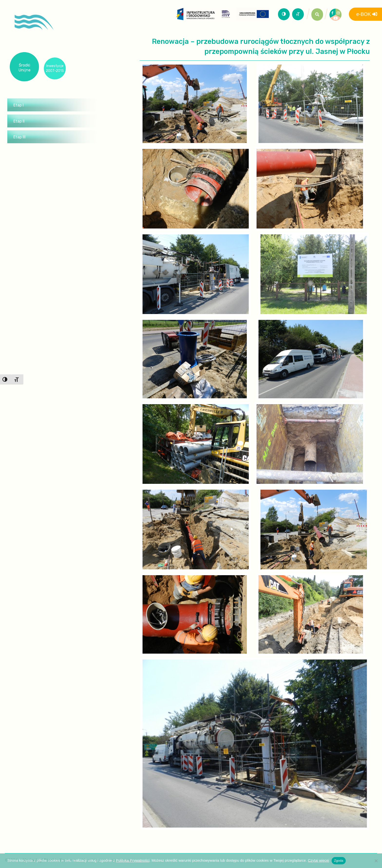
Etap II (19, 121)
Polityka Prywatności (133, 860)
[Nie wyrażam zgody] (376, 861)
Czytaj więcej (319, 860)
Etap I (19, 105)
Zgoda (339, 861)
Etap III (19, 137)
